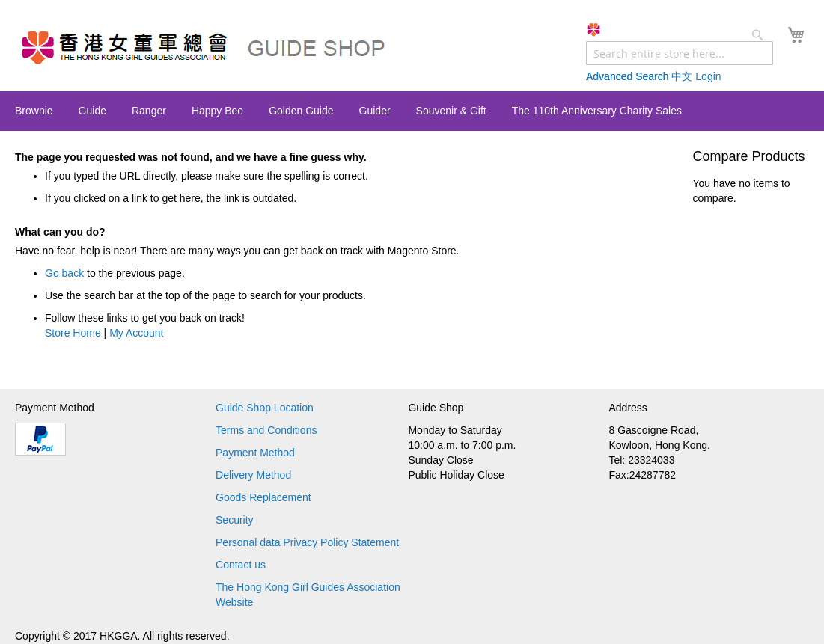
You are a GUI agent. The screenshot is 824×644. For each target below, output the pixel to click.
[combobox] (680, 53)
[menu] (412, 111)
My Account (136, 333)
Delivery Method (253, 475)
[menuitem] (34, 111)
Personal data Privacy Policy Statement (307, 542)
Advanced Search (628, 76)
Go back (64, 273)
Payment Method (255, 453)
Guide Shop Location (265, 408)
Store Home (73, 333)
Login (708, 76)
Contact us (241, 565)
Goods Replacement (263, 497)
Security (235, 520)
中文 (682, 76)
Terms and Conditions (266, 430)
